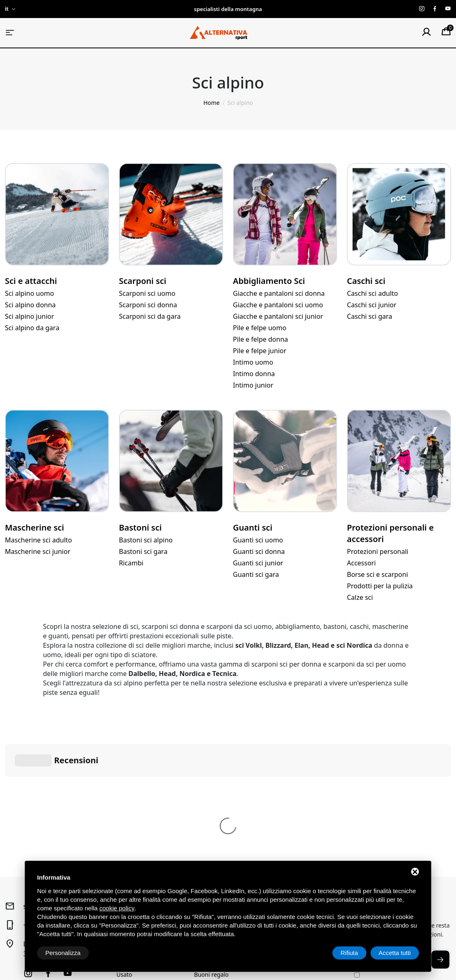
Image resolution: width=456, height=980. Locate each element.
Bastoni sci (140, 527)
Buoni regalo (211, 852)
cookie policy (117, 908)
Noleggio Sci (211, 815)
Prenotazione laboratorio (228, 839)
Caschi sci (366, 281)
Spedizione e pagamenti (304, 836)
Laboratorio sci (214, 827)
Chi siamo (207, 802)
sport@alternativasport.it (62, 783)
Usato (124, 852)
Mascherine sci (34, 527)
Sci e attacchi (31, 281)
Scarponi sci (142, 281)
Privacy (14, 937)
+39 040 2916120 (49, 802)
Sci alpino (129, 802)
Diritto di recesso (295, 824)
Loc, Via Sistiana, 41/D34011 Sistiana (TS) (57, 826)
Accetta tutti (394, 953)
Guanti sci (253, 527)
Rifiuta (350, 953)
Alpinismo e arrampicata (149, 827)
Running (128, 839)
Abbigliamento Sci (269, 281)
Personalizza (63, 953)
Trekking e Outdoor (142, 815)
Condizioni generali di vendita (301, 807)
